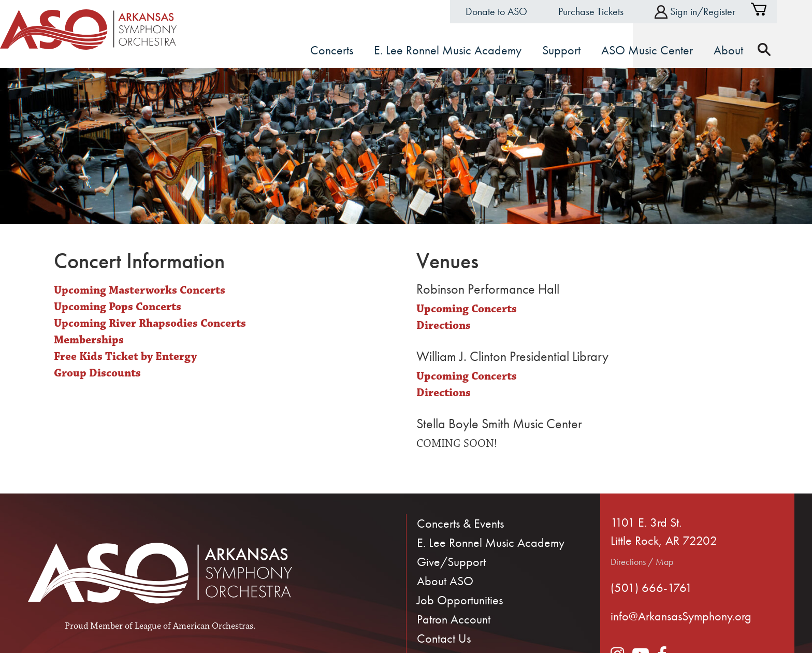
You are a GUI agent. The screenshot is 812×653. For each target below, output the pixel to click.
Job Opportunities (460, 599)
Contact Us (444, 637)
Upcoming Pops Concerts (118, 306)
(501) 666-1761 (651, 587)
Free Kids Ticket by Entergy (125, 356)
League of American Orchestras (194, 626)
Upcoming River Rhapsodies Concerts (150, 323)
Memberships (89, 339)
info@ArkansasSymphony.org (681, 615)
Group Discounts (97, 372)
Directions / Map (642, 561)
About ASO (445, 580)
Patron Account (454, 618)
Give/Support (451, 561)
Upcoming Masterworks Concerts (140, 290)
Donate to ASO (514, 11)
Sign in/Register (713, 12)
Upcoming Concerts (467, 308)
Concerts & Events (460, 522)
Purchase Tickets (608, 11)
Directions (444, 325)
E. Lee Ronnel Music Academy (491, 541)
